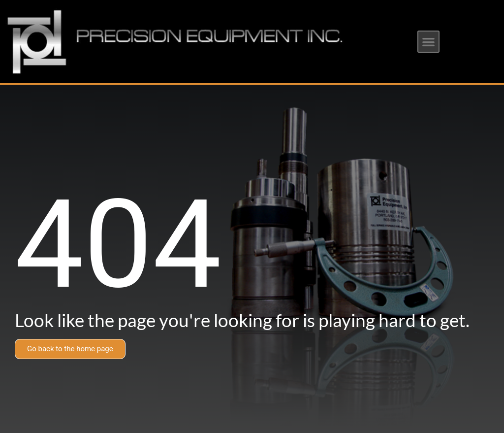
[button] (428, 42)
